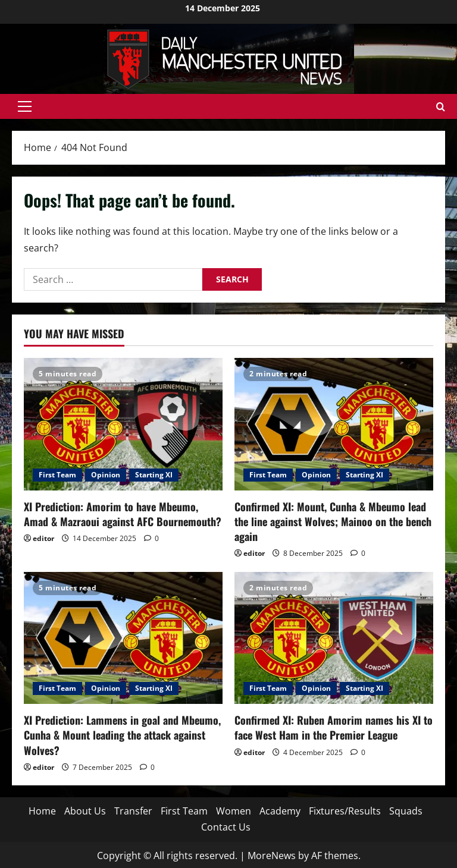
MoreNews (272, 856)
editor (43, 538)
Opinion (106, 475)
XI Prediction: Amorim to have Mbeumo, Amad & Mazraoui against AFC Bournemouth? (123, 514)
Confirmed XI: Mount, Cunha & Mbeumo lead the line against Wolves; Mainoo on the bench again (333, 521)
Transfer (133, 811)
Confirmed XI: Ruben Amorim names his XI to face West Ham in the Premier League (334, 727)
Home (42, 811)
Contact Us (226, 827)
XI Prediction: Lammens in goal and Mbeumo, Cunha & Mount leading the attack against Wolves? (122, 735)
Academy (280, 811)
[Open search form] (441, 107)
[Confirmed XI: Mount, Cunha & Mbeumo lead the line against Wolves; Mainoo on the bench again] (334, 424)
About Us (85, 811)
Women (234, 811)
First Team (57, 475)
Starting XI (154, 475)
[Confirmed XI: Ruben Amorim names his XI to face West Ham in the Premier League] (334, 638)
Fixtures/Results (345, 811)
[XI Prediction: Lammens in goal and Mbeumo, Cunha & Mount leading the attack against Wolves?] (123, 638)
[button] (25, 106)
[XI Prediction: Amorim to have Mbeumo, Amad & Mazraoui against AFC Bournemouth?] (123, 424)
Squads (406, 811)
